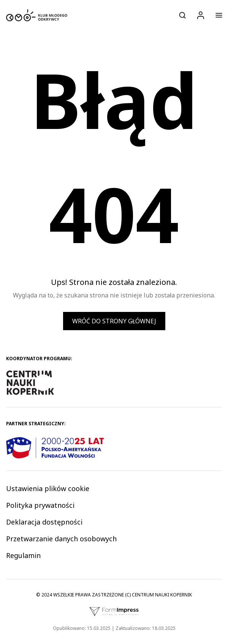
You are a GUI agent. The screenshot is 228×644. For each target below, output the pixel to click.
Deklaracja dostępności (44, 522)
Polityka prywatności (40, 505)
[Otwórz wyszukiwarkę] (182, 15)
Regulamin (23, 555)
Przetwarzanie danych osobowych (61, 539)
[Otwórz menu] (219, 15)
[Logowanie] (201, 15)
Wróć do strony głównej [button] (114, 321)
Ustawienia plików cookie (48, 488)
